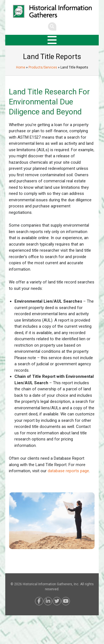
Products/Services (43, 67)
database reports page (68, 471)
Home (21, 67)
